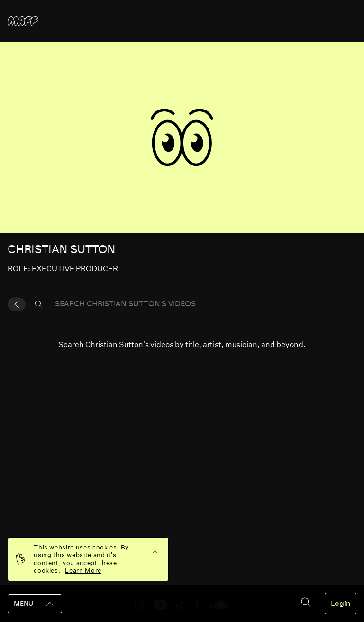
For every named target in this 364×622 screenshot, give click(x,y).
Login (341, 604)
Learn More (83, 571)
